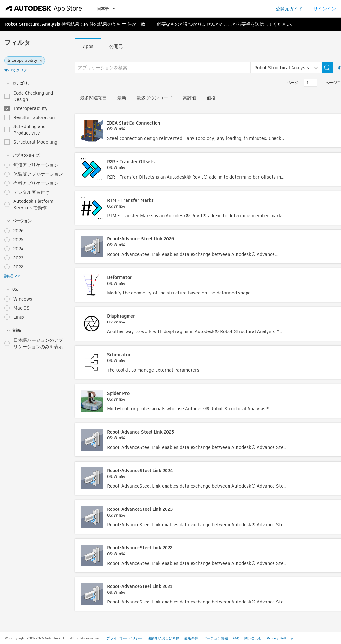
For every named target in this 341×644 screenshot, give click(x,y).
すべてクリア (16, 70)
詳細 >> (12, 276)
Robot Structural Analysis (33, 24)
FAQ (236, 638)
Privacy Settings (280, 638)
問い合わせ (253, 638)
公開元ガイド (289, 9)
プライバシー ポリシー (125, 638)
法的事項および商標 (163, 638)
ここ (228, 24)
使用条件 (191, 638)
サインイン (325, 9)
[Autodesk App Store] (44, 9)
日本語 (106, 9)
